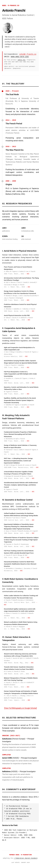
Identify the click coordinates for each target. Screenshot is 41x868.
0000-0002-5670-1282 (20, 57)
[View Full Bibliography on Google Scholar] (20, 708)
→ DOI (27, 274)
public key (21, 60)
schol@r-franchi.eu (28, 54)
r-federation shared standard (26, 858)
